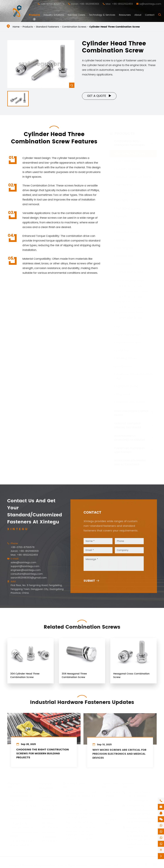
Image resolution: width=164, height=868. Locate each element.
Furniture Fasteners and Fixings (130, 448)
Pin (118, 324)
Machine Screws (127, 158)
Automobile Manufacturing (49, 839)
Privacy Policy (113, 865)
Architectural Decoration (48, 808)
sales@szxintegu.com (21, 563)
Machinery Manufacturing (49, 825)
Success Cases (76, 15)
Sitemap (95, 865)
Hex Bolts (122, 198)
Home (16, 27)
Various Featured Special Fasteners (128, 423)
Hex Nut (121, 237)
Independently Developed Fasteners (130, 435)
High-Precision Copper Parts (131, 410)
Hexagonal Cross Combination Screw (131, 678)
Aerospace (47, 832)
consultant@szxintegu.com (24, 574)
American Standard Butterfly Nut (135, 374)
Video (107, 801)
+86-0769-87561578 (53, 4)
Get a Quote (99, 96)
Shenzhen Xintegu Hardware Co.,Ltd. (43, 865)
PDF (105, 806)
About (138, 15)
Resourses (125, 15)
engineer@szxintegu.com (23, 570)
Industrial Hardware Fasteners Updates (82, 700)
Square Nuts (124, 261)
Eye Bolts (122, 214)
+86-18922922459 (137, 800)
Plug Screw (123, 392)
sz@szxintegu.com (150, 4)
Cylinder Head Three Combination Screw (115, 27)
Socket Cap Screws (129, 166)
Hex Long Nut (125, 245)
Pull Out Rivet (125, 182)
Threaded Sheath (128, 230)
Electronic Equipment (47, 816)
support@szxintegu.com (22, 566)
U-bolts (121, 222)
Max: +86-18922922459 (119, 4)
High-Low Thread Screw (78, 822)
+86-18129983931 (136, 796)
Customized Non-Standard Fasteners (130, 140)
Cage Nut (122, 348)
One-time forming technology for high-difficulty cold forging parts (81, 814)
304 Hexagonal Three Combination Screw (74, 678)
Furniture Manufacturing (49, 799)
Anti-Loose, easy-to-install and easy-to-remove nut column (80, 796)
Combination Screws (74, 27)
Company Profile (109, 813)
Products (34, 15)
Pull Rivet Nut (124, 253)
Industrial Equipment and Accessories (130, 460)
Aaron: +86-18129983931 (85, 4)
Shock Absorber (74, 805)
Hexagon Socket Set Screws (134, 174)
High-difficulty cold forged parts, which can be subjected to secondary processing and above (80, 833)
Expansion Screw (127, 384)
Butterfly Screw (123, 364)
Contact (150, 15)
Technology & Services (102, 15)
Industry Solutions (54, 15)
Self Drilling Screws (128, 206)
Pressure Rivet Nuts (129, 340)
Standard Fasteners (47, 27)
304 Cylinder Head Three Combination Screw (25, 678)
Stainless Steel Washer (131, 399)
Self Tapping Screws (129, 190)
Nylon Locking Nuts (128, 332)
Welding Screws (127, 356)
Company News (109, 822)
